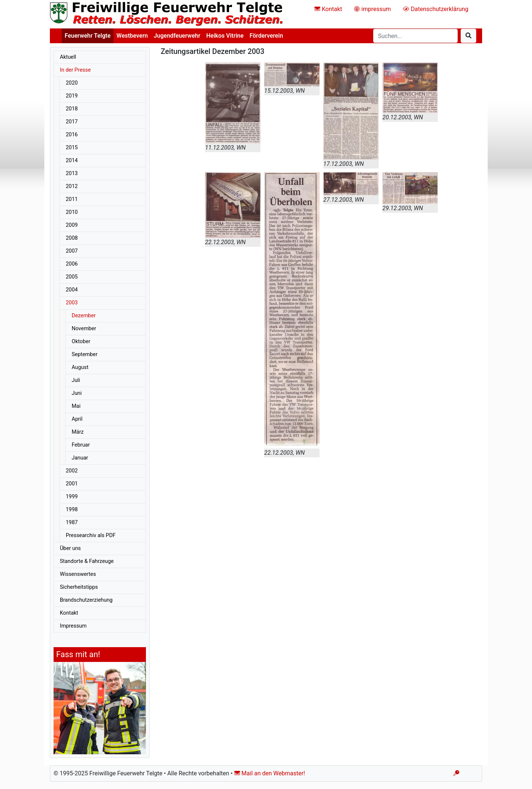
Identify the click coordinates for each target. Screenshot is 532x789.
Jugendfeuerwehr (177, 36)
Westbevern (132, 36)
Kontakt (328, 9)
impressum (372, 9)
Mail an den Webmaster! (270, 773)
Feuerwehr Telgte (88, 36)
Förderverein (266, 36)
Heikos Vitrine (225, 36)
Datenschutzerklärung (436, 9)
